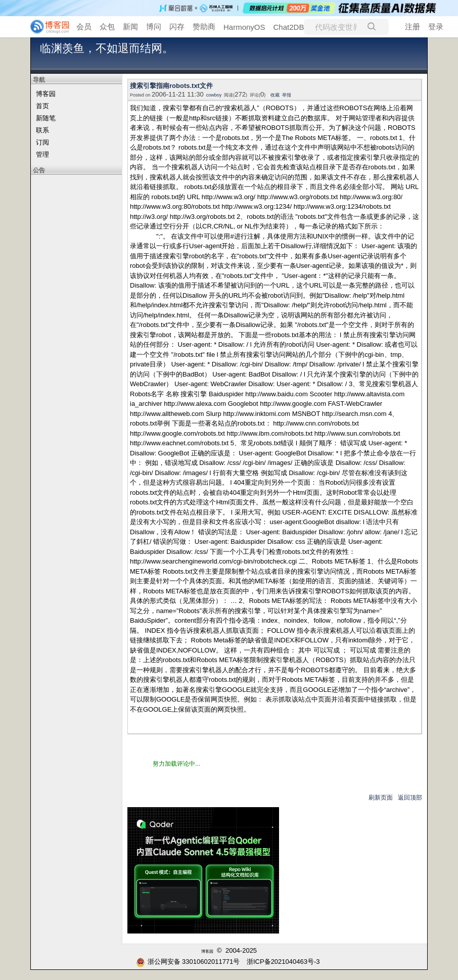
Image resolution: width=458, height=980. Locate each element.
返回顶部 (410, 798)
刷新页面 (381, 798)
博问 (154, 27)
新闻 (130, 27)
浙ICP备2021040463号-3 (283, 962)
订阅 (42, 142)
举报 (287, 95)
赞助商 (204, 27)
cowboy (214, 95)
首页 (42, 106)
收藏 (275, 95)
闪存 (177, 27)
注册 (413, 27)
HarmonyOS (244, 27)
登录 (436, 27)
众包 (107, 27)
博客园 (46, 94)
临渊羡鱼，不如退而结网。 (107, 49)
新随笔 (46, 118)
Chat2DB (289, 27)
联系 (42, 130)
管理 (42, 154)
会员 (84, 27)
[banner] (45, 27)
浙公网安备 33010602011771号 (188, 962)
